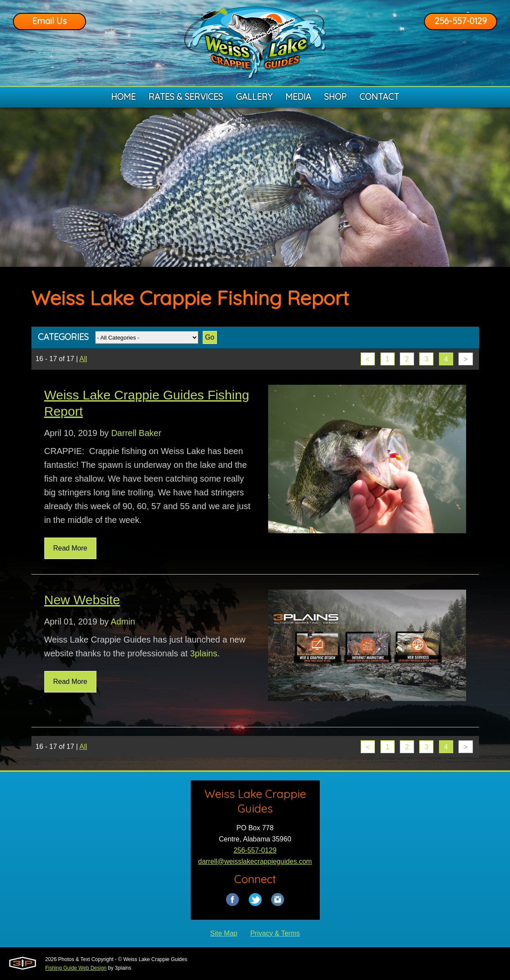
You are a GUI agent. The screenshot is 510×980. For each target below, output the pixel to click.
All (83, 359)
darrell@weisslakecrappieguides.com (255, 861)
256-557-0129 (461, 21)
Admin (123, 621)
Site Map (224, 933)
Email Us (49, 21)
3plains (204, 653)
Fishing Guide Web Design (76, 968)
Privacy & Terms (275, 933)
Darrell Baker (136, 433)
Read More (70, 548)
